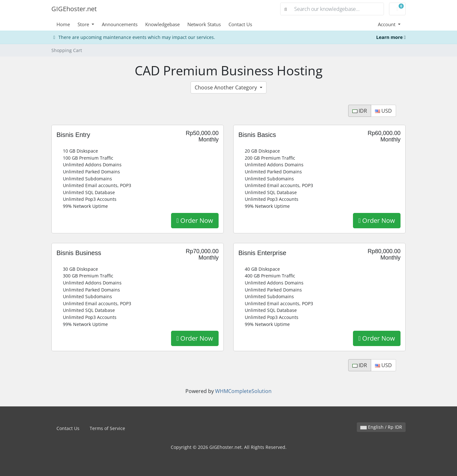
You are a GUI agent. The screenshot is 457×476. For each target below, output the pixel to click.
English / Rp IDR (381, 427)
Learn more (391, 37)
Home (63, 24)
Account (387, 24)
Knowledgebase (162, 24)
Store (84, 24)
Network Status (204, 24)
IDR (360, 111)
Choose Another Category (226, 87)
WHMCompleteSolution (243, 391)
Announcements (120, 24)
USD (383, 111)
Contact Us (240, 24)
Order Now (195, 220)
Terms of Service (107, 428)
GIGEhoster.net (74, 9)
